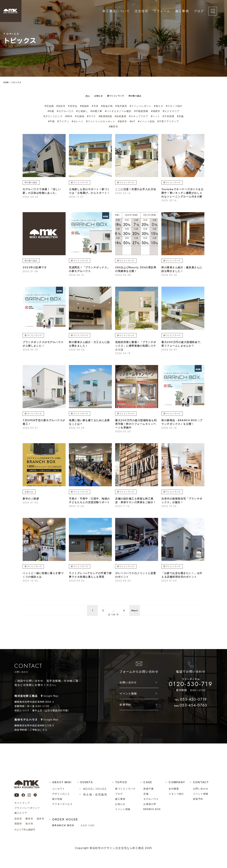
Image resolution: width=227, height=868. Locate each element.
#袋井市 (122, 121)
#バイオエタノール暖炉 (118, 111)
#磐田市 (113, 126)
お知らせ (30, 496)
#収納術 (85, 106)
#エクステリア (171, 111)
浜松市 (18, 819)
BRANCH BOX (63, 825)
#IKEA (69, 116)
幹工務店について (116, 11)
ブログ (199, 11)
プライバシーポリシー (27, 808)
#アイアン (63, 121)
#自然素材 (121, 116)
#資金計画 (107, 106)
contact (201, 782)
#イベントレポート (141, 106)
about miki (62, 782)
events (87, 782)
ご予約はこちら (38, 742)
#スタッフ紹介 (174, 106)
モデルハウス (151, 799)
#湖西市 (156, 111)
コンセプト (59, 789)
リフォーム (162, 11)
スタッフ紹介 (176, 794)
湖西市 (18, 824)
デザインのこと (61, 794)
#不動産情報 (141, 111)
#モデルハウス (65, 111)
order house (65, 819)
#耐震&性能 (105, 116)
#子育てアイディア (168, 121)
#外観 (51, 111)
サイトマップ (22, 803)
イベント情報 (128, 706)
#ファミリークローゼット (101, 121)
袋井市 (41, 819)
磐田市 (29, 819)
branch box (152, 809)
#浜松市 (61, 106)
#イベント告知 (146, 121)
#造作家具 (121, 106)
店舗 (146, 794)
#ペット (155, 116)
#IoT (132, 121)
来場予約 (125, 717)
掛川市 (29, 824)
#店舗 (180, 116)
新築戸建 (149, 789)
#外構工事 (96, 111)
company (177, 782)
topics (121, 782)
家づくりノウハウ (81, 183)
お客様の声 (150, 804)
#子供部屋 (168, 116)
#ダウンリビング (53, 116)
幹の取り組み (32, 183)
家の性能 (57, 799)
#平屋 (51, 121)
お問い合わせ (128, 694)
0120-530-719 (191, 695)
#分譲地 (80, 116)
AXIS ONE (88, 826)
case (148, 782)
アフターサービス (62, 804)
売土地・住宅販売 (95, 794)
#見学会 (73, 106)
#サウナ (91, 116)
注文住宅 (141, 11)
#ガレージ (78, 121)
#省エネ (159, 106)
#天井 (95, 106)
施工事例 (182, 11)
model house (95, 789)
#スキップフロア (139, 116)
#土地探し (82, 111)
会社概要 (174, 789)
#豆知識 (49, 106)
